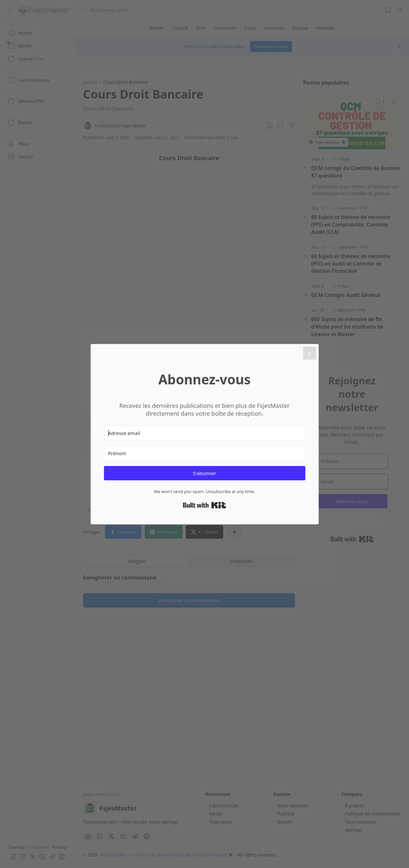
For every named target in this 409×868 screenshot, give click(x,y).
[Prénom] (205, 453)
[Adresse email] (205, 433)
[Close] (310, 353)
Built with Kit (204, 505)
